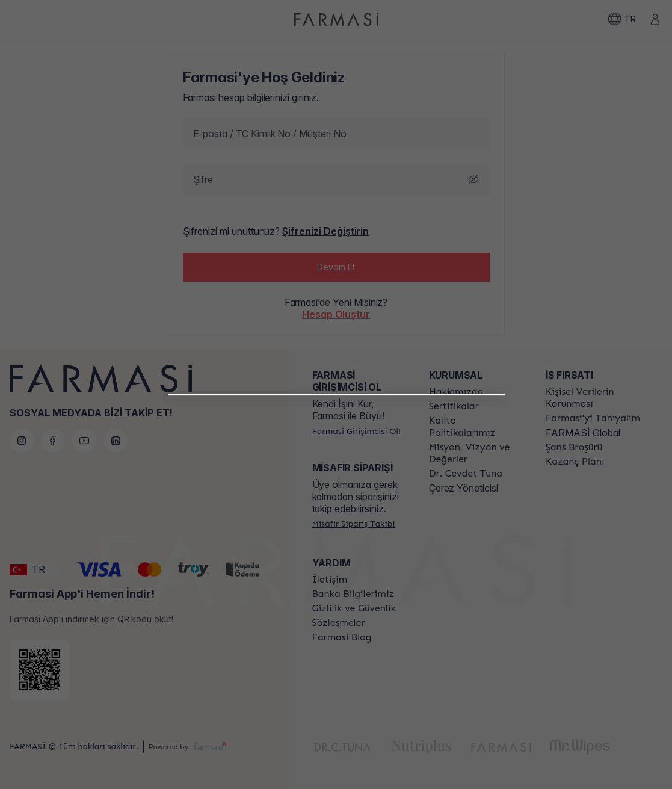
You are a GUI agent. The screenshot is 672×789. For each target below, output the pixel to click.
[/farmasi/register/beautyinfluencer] (336, 541)
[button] (336, 536)
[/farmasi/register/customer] (336, 568)
